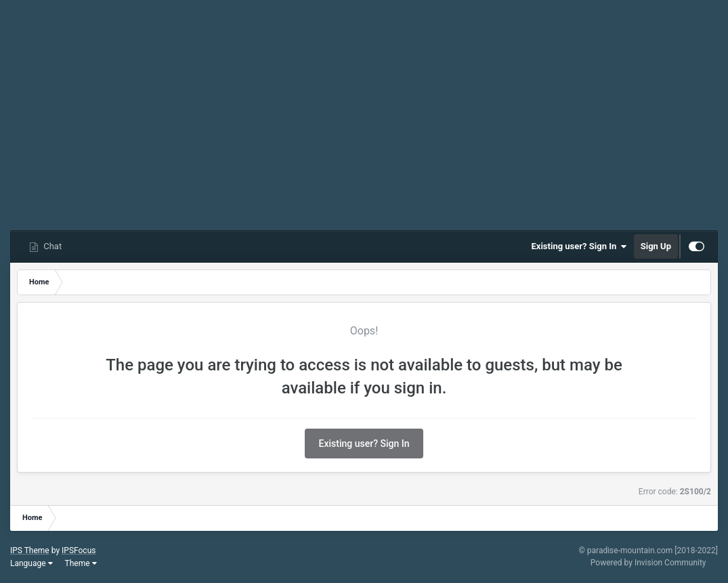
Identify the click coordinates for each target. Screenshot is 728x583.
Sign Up (656, 246)
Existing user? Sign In (579, 246)
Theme (81, 563)
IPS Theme (30, 550)
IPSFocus (79, 550)
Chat (51, 246)
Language (31, 563)
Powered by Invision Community (648, 563)
